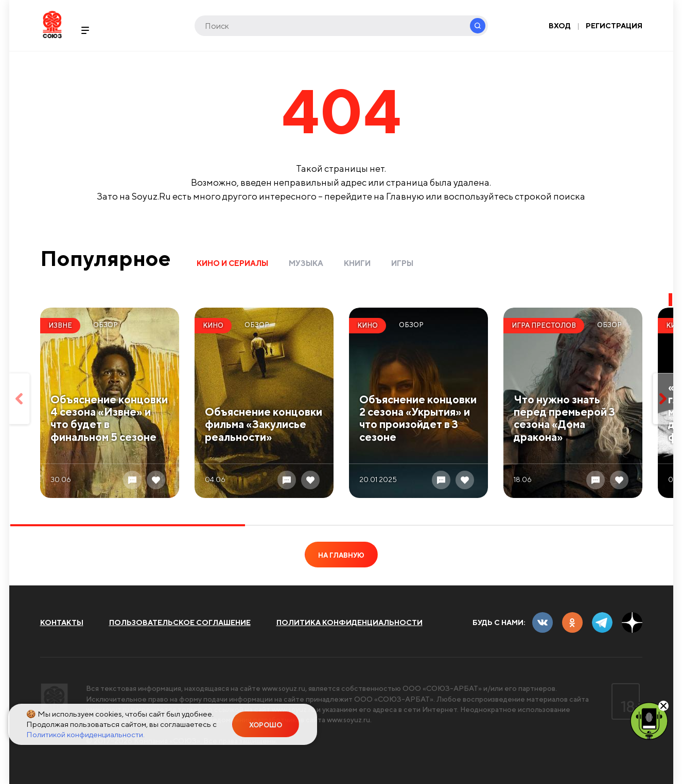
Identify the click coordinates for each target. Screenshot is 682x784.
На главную (341, 555)
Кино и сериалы (232, 263)
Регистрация (614, 26)
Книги (357, 263)
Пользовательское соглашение (180, 622)
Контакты (62, 622)
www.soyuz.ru (285, 688)
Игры (402, 263)
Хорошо (266, 725)
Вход (560, 26)
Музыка (306, 263)
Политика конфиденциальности (349, 622)
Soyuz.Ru (52, 24)
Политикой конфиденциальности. (85, 734)
